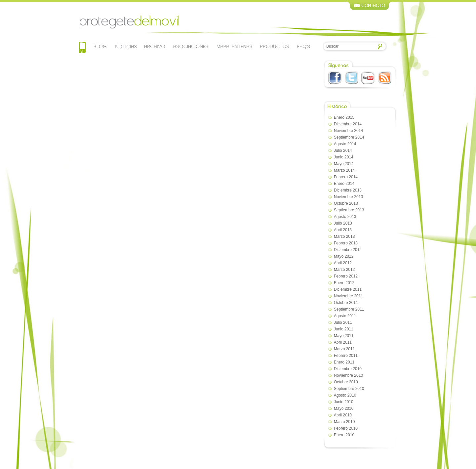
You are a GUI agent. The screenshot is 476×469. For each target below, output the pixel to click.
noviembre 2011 (348, 296)
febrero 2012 (346, 276)
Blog (100, 46)
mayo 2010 (344, 408)
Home (82, 48)
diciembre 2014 (348, 124)
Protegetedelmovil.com (129, 22)
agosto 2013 (345, 217)
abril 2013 (343, 230)
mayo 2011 (344, 336)
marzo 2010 (344, 422)
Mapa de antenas (234, 46)
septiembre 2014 (349, 137)
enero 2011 (344, 362)
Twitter (352, 78)
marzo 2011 (344, 349)
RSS (385, 78)
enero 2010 (344, 435)
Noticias (126, 46)
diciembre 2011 (348, 289)
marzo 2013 (344, 236)
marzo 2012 (344, 270)
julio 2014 (343, 150)
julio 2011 (343, 322)
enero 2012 (344, 283)
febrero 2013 (346, 243)
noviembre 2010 (348, 375)
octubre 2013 (346, 203)
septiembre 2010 (349, 389)
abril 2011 (343, 342)
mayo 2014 (344, 164)
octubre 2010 (346, 382)
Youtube (368, 78)
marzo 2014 (344, 170)
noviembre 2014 (348, 131)
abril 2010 (343, 415)
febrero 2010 (346, 428)
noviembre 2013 (348, 197)
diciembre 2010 (348, 369)
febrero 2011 (346, 356)
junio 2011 (344, 329)
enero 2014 (344, 184)
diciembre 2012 (348, 250)
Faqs (304, 46)
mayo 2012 (344, 256)
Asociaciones (190, 46)
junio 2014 (344, 157)
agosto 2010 (345, 395)
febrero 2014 (346, 177)
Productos (275, 46)
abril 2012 (343, 263)
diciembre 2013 (348, 190)
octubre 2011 (346, 303)
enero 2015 (344, 117)
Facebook (335, 78)
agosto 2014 (345, 144)
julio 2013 (343, 223)
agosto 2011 (345, 316)
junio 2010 (344, 402)
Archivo (154, 46)
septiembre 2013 (349, 210)
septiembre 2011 (349, 309)
